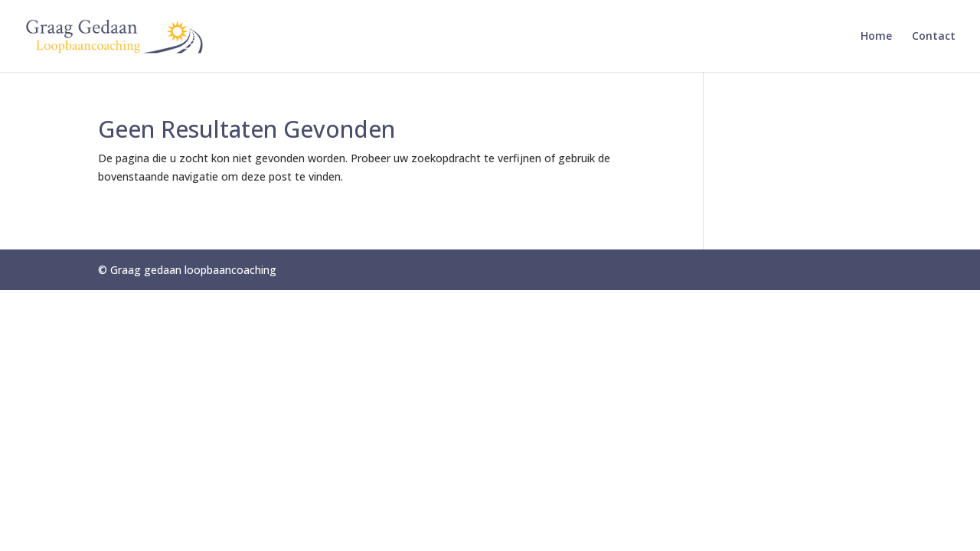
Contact (934, 37)
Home (876, 37)
